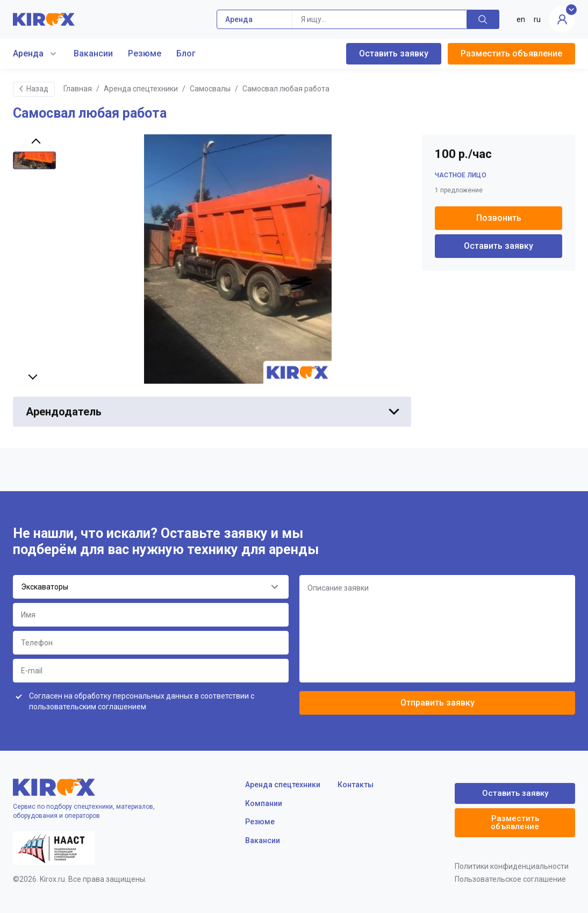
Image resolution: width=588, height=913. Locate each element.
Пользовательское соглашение (510, 879)
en (521, 19)
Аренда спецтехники (141, 89)
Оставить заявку (394, 53)
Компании (264, 803)
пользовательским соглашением (88, 707)
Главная (78, 89)
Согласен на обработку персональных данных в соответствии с (142, 701)
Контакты (356, 785)
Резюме (145, 53)
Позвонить (499, 218)
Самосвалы (210, 89)
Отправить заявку (438, 703)
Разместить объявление (511, 53)
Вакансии (93, 53)
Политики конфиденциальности (512, 866)
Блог (186, 53)
